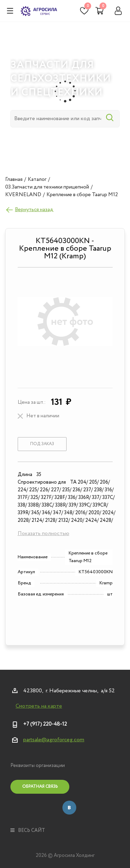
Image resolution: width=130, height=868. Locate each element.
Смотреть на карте (39, 706)
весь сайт (28, 831)
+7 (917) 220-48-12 (45, 724)
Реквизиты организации (38, 766)
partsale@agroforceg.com (54, 740)
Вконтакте (69, 808)
